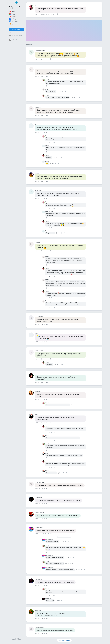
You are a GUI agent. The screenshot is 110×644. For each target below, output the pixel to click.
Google (12, 14)
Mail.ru (12, 12)
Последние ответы (16, 36)
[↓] (55, 14)
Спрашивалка (14, 40)
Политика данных (16, 641)
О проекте (16, 638)
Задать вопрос (16, 29)
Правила (14, 640)
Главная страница (16, 33)
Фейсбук (13, 19)
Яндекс (12, 16)
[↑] (51, 14)
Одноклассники (15, 24)
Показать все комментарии (64, 254)
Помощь (19, 640)
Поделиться (57, 14)
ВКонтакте (13, 21)
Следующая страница (64, 640)
